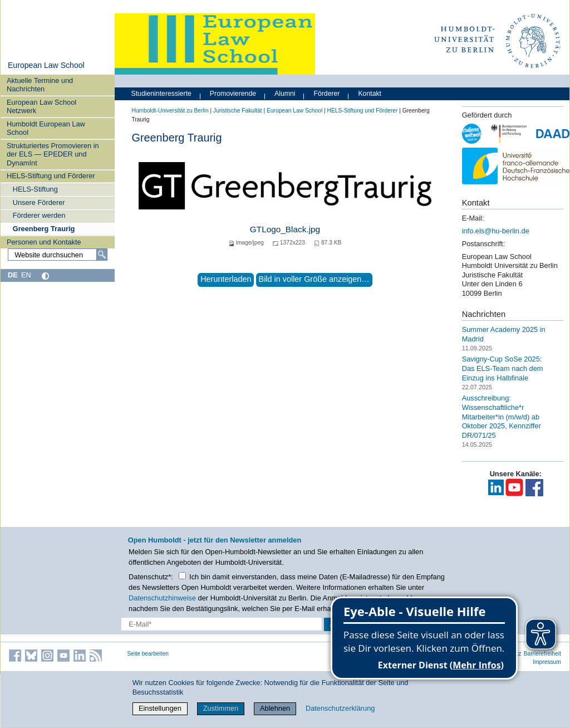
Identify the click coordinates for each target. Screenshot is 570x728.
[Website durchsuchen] (58, 255)
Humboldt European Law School (46, 128)
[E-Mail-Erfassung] (222, 624)
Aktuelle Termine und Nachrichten (40, 85)
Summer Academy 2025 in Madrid (504, 334)
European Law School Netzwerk (41, 106)
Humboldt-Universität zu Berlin (170, 111)
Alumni (285, 94)
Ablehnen (275, 708)
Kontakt (370, 94)
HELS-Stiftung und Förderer (51, 176)
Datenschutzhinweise (162, 598)
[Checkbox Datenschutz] (182, 576)
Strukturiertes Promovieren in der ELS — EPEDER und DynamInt (53, 154)
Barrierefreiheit (542, 654)
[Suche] (102, 255)
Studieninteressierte (161, 94)
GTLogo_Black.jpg (285, 229)
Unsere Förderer (39, 202)
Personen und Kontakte (44, 242)
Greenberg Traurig (44, 229)
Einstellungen (160, 708)
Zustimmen (221, 708)
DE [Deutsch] (13, 275)
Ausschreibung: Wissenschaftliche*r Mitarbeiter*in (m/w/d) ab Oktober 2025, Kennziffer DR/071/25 (502, 417)
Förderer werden (39, 215)
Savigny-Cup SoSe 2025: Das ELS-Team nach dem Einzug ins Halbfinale (503, 368)
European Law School (46, 65)
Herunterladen (226, 279)
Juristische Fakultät (238, 111)
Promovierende (233, 94)
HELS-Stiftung (35, 189)
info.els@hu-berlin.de (496, 231)
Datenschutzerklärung (340, 708)
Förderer (326, 94)
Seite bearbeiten (148, 654)
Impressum (547, 662)
